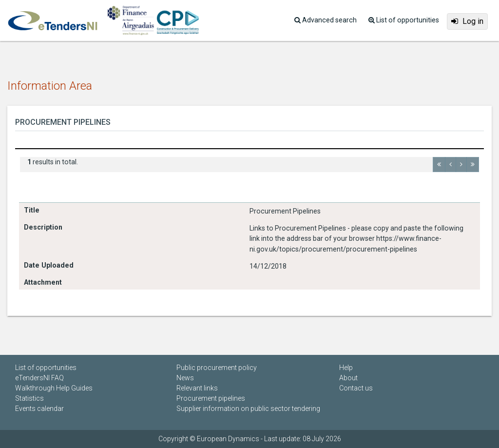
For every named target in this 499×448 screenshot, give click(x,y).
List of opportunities (46, 368)
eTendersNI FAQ (39, 378)
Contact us (356, 388)
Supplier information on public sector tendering (248, 409)
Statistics (29, 398)
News (185, 378)
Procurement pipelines (211, 398)
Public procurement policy (217, 368)
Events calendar (39, 409)
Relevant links (197, 388)
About (348, 378)
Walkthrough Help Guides (54, 388)
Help (346, 368)
